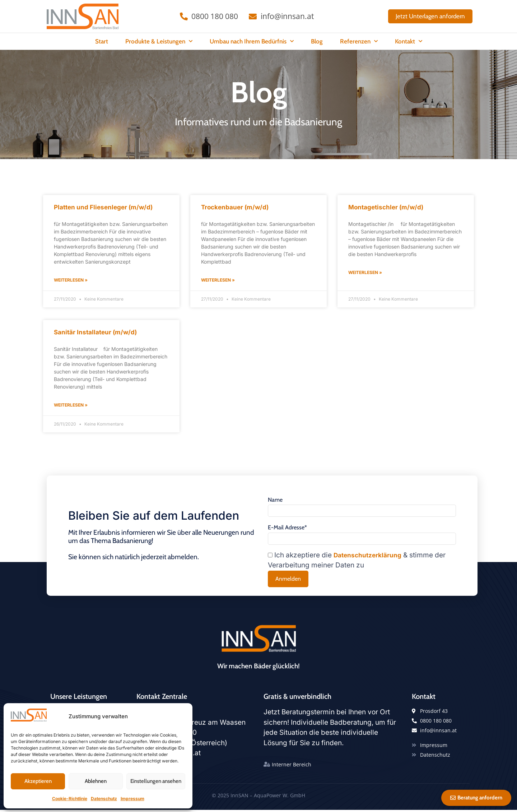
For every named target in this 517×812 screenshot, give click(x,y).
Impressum (132, 799)
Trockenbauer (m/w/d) (235, 207)
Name (275, 500)
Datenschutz (104, 799)
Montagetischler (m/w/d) (386, 207)
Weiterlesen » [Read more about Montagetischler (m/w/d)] (365, 272)
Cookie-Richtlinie (70, 799)
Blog (317, 41)
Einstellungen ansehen (156, 781)
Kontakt (409, 41)
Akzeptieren (38, 781)
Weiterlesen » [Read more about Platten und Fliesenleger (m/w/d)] (71, 280)
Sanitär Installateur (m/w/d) (95, 332)
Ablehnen (96, 781)
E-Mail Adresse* (287, 529)
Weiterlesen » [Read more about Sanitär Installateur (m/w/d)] (71, 405)
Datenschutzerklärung (367, 557)
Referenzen (359, 41)
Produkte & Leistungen (159, 41)
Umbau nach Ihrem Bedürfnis (252, 41)
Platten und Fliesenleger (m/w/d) (103, 207)
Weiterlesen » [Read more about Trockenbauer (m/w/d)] (218, 280)
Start (102, 41)
